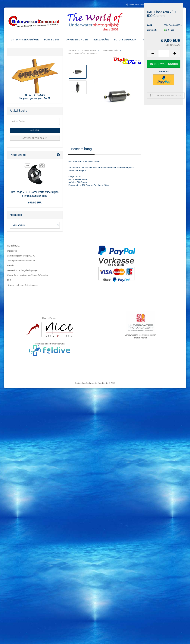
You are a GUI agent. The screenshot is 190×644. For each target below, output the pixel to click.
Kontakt (10, 266)
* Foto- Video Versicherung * (139, 5)
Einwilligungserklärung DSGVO (21, 256)
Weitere (174, 40)
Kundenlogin (172, 5)
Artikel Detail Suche (35, 138)
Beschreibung (81, 149)
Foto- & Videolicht (126, 40)
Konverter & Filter (76, 40)
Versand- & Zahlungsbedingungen (22, 270)
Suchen (35, 130)
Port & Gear (51, 40)
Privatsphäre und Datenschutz (21, 261)
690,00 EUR (35, 203)
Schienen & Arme (153, 40)
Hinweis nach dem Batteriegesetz (23, 285)
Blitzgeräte (101, 40)
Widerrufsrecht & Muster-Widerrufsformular (27, 275)
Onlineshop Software (85, 383)
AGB (9, 280)
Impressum (12, 251)
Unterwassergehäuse (25, 40)
